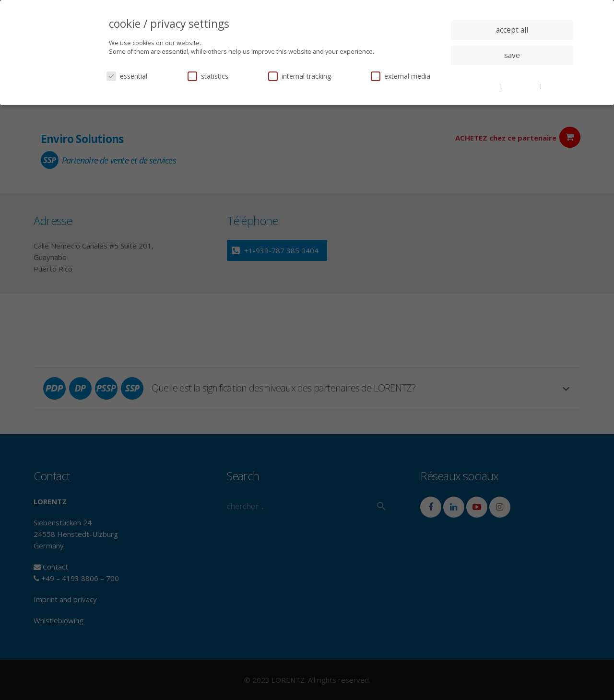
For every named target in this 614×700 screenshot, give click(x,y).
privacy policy (521, 86)
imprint (554, 86)
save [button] (512, 55)
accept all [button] (512, 30)
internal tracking (300, 76)
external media (401, 76)
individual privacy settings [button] (512, 74)
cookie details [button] (480, 86)
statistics (208, 76)
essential (127, 76)
